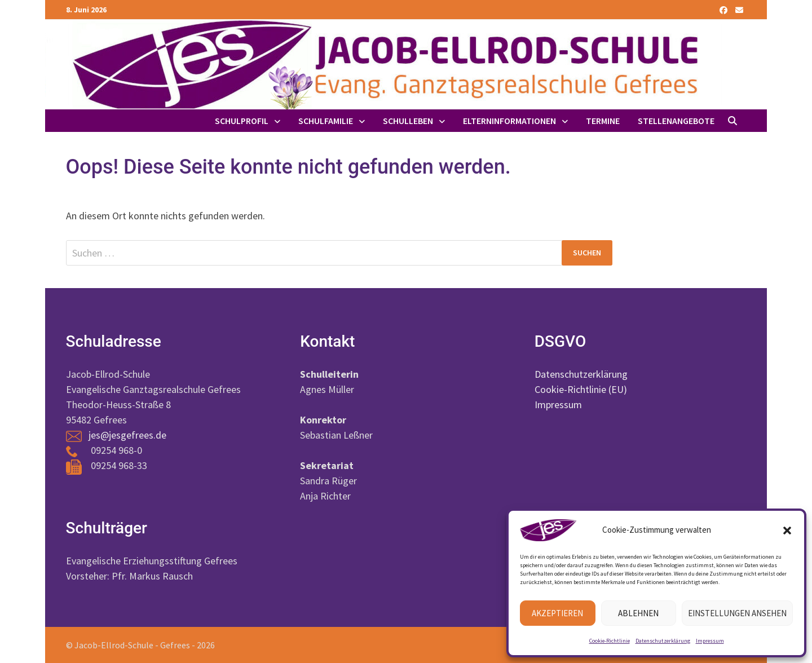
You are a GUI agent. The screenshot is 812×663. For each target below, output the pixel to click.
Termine (603, 121)
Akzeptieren (557, 613)
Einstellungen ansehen (737, 613)
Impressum (710, 641)
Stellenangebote (676, 121)
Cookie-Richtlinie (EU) (581, 389)
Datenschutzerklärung (663, 641)
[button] (787, 531)
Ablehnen (638, 613)
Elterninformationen (509, 121)
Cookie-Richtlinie (610, 641)
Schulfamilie (326, 121)
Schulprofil (242, 121)
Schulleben (408, 121)
